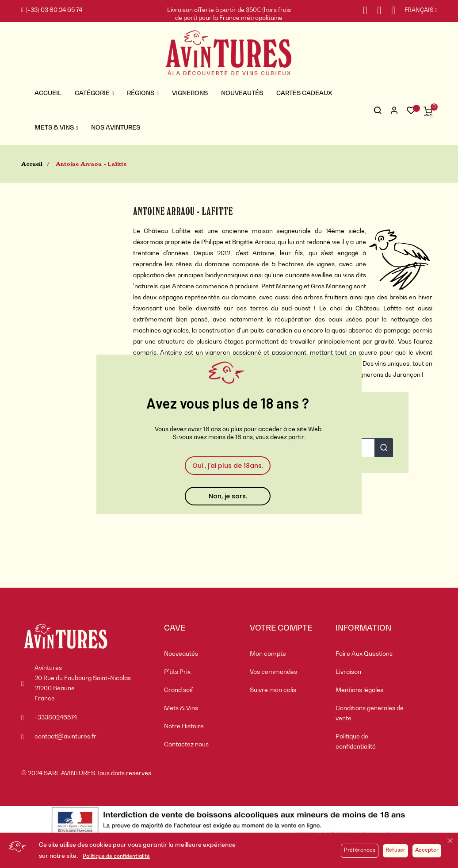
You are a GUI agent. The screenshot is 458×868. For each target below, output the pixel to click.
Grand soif (179, 690)
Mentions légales (359, 690)
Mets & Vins (181, 708)
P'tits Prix (177, 672)
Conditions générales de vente (370, 713)
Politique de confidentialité (116, 857)
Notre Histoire (184, 727)
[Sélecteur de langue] (416, 11)
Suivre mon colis (273, 690)
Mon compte (268, 654)
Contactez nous (186, 745)
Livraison (348, 672)
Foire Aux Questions (364, 654)
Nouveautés (181, 654)
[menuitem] (200, 654)
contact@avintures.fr (65, 737)
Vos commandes (273, 672)
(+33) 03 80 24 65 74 (52, 10)
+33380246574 (56, 718)
